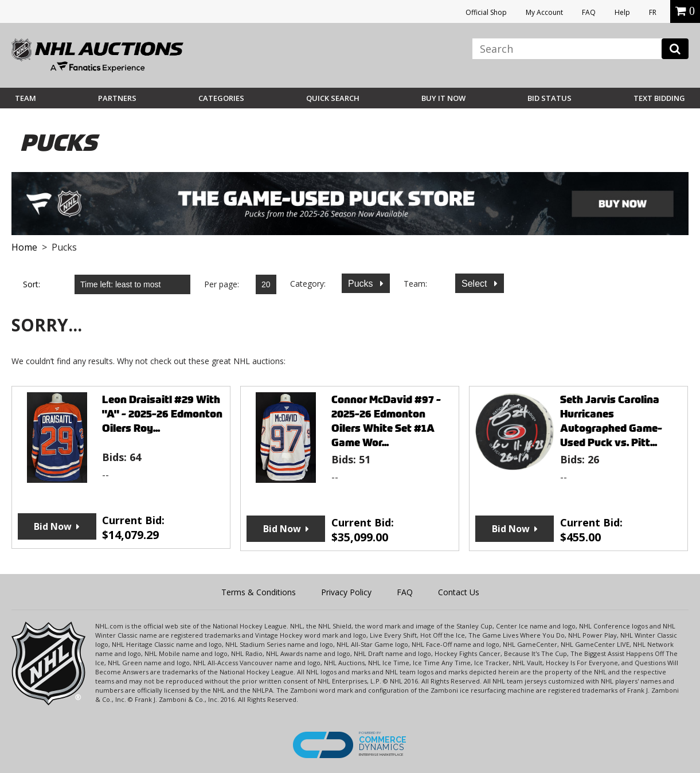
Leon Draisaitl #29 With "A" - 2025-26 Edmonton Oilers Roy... (162, 414)
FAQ (589, 12)
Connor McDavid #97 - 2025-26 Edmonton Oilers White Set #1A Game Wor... (386, 421)
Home (24, 247)
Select (476, 284)
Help (622, 12)
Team (26, 98)
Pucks (362, 284)
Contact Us (459, 592)
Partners (117, 98)
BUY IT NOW (443, 98)
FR (653, 12)
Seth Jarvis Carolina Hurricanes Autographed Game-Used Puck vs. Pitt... (611, 421)
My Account (544, 12)
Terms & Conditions (259, 592)
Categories (221, 98)
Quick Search (333, 98)
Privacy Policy (346, 592)
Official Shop (486, 12)
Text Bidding (659, 98)
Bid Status (550, 98)
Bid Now (53, 526)
